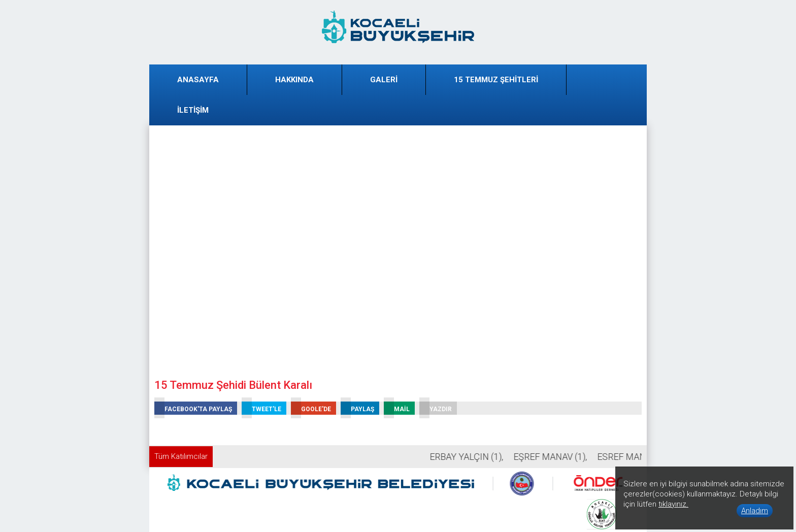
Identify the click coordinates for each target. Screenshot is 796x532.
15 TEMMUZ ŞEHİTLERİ (496, 80)
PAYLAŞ (357, 408)
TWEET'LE (261, 408)
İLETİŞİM (193, 110)
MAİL (397, 408)
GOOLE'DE (311, 408)
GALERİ (384, 80)
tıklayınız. (673, 504)
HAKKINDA (294, 80)
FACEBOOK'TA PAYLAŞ (193, 408)
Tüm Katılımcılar (181, 456)
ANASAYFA (198, 80)
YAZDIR (436, 408)
